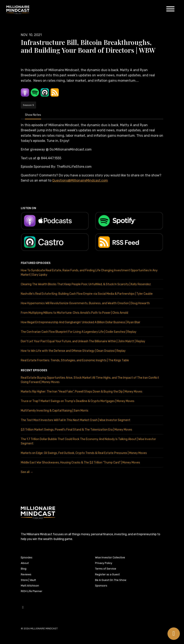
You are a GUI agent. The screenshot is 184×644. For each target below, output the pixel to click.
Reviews (26, 574)
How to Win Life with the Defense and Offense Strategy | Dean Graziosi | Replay (73, 351)
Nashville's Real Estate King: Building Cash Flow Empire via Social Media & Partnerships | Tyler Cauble (87, 294)
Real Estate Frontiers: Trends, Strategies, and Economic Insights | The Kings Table (75, 360)
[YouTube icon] (23, 607)
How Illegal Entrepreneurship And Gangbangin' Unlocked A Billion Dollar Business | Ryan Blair (81, 322)
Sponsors (101, 586)
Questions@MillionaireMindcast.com (80, 180)
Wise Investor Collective (110, 557)
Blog (24, 569)
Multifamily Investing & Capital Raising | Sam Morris (55, 411)
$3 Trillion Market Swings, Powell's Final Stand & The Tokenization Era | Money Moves (77, 430)
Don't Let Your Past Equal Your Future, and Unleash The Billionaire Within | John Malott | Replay (83, 341)
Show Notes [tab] (33, 115)
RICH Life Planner (32, 591)
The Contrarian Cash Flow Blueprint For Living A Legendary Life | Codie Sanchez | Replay (79, 332)
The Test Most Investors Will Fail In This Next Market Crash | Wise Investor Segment (76, 420)
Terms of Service (106, 569)
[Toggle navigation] (170, 10)
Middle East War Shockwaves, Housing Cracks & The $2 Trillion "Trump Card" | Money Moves (80, 463)
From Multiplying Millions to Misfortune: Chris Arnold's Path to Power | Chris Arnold (74, 313)
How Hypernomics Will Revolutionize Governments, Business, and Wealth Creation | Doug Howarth (85, 303)
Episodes (27, 557)
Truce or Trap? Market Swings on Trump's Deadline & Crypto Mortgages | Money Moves (78, 401)
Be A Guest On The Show (111, 580)
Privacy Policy (104, 563)
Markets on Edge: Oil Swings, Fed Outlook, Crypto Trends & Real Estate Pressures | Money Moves (84, 453)
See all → (27, 472)
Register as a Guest (107, 574)
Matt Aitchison (30, 586)
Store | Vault (28, 580)
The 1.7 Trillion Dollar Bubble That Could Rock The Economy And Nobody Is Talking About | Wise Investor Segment (88, 441)
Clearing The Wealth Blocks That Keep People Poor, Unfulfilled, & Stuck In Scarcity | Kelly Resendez (86, 284)
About (25, 563)
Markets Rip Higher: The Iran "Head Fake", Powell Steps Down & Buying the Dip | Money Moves (82, 392)
